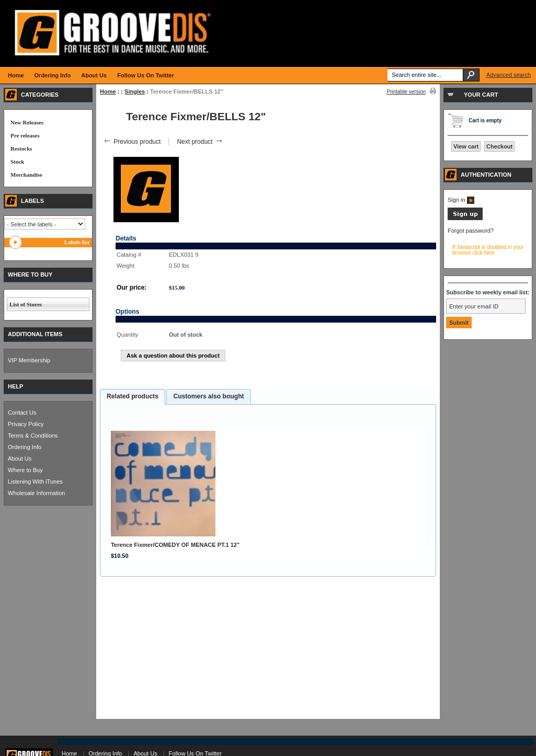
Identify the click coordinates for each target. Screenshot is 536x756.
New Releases (27, 122)
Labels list (77, 242)
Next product (200, 142)
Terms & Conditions (33, 436)
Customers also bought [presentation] (208, 396)
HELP (15, 386)
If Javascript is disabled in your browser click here (488, 250)
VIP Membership (29, 360)
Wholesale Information (36, 493)
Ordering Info (25, 447)
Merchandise (26, 175)
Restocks (21, 148)
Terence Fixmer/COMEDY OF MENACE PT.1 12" (175, 545)
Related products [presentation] (133, 396)
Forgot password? (471, 231)
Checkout (499, 146)
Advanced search (509, 75)
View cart (466, 146)
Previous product (132, 142)
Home (108, 91)
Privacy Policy (26, 424)
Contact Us (22, 413)
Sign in (461, 200)
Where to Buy (25, 470)
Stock (17, 162)
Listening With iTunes (35, 482)
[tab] (133, 397)
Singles (135, 91)
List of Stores (26, 304)
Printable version (406, 92)
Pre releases (25, 135)
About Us (20, 459)
